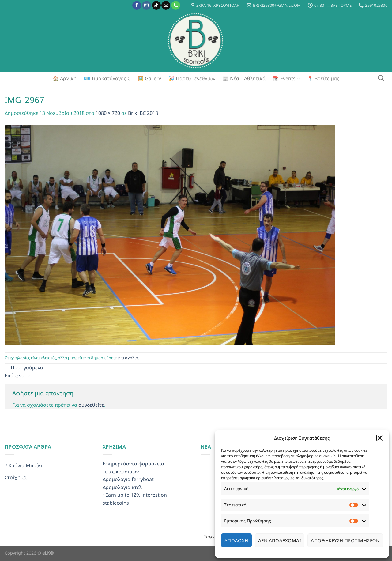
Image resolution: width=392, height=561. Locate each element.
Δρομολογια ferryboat (128, 479)
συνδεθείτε (91, 405)
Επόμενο (18, 375)
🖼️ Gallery (149, 78)
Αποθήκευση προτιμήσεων (345, 540)
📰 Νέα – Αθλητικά (244, 78)
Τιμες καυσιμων (121, 472)
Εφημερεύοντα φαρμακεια (133, 464)
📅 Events (286, 78)
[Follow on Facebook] (137, 6)
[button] (380, 438)
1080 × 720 (108, 113)
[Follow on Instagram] (147, 6)
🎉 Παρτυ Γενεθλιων (192, 78)
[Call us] (176, 6)
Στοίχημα (16, 477)
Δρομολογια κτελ (122, 487)
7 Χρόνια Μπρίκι (23, 465)
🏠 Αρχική (65, 78)
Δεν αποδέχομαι (280, 540)
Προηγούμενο (24, 367)
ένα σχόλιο (128, 358)
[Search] (381, 78)
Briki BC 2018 (143, 113)
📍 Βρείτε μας (323, 78)
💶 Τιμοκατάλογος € (107, 78)
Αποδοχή (236, 540)
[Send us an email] (166, 6)
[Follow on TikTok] (156, 6)
